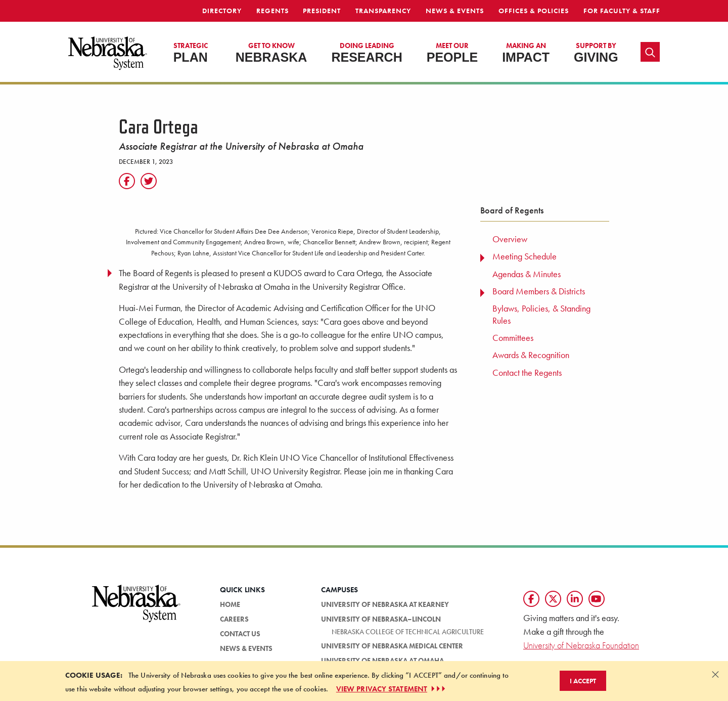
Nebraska (271, 53)
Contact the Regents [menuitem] (527, 373)
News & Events (455, 11)
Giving (596, 53)
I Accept (583, 681)
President (322, 11)
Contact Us (240, 634)
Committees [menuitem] (513, 338)
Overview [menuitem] (510, 239)
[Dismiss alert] (715, 674)
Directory (222, 11)
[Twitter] (149, 181)
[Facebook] (127, 181)
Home (230, 604)
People (452, 53)
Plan (191, 53)
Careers (234, 619)
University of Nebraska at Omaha (382, 661)
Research (367, 53)
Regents (272, 11)
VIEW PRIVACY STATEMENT (392, 689)
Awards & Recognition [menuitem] (531, 355)
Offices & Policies (534, 11)
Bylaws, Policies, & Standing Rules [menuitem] (541, 314)
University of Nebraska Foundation (581, 645)
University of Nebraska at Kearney (385, 604)
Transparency (383, 11)
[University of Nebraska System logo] (136, 609)
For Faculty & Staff (622, 11)
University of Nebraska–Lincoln (381, 619)
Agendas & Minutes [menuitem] (527, 274)
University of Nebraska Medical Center (392, 646)
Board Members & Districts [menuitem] (539, 291)
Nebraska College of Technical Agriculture (408, 632)
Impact (526, 53)
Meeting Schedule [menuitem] (525, 256)
